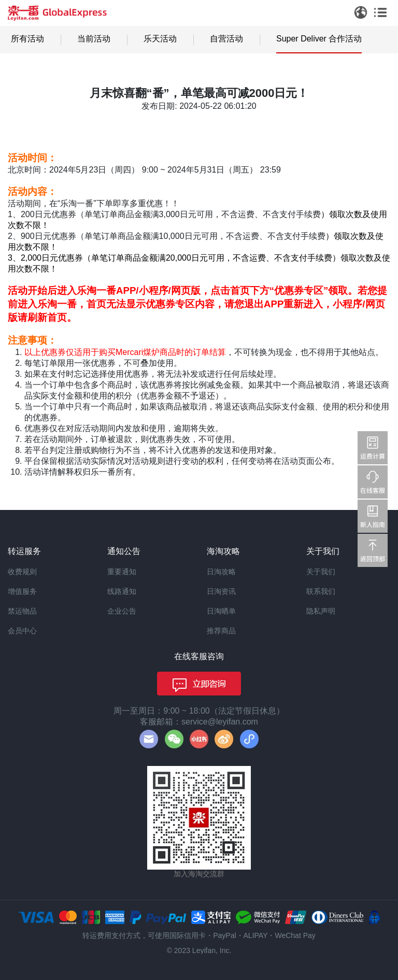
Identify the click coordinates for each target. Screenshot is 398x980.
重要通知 (122, 572)
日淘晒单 (221, 611)
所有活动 (27, 39)
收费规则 (22, 572)
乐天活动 (160, 39)
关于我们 (321, 572)
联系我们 (321, 591)
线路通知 (122, 591)
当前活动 (94, 39)
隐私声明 (321, 611)
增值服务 (22, 591)
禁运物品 (22, 611)
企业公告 (122, 611)
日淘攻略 (221, 572)
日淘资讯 (221, 591)
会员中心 (22, 631)
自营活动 (226, 39)
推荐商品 (221, 631)
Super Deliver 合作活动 (319, 39)
